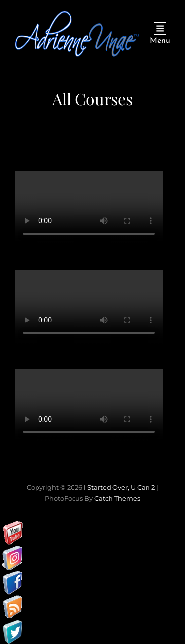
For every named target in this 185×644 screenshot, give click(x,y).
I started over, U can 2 (119, 487)
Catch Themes (117, 498)
